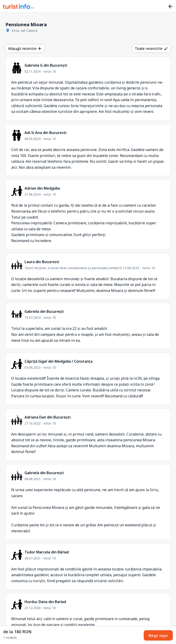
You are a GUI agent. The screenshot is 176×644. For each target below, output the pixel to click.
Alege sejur (158, 635)
